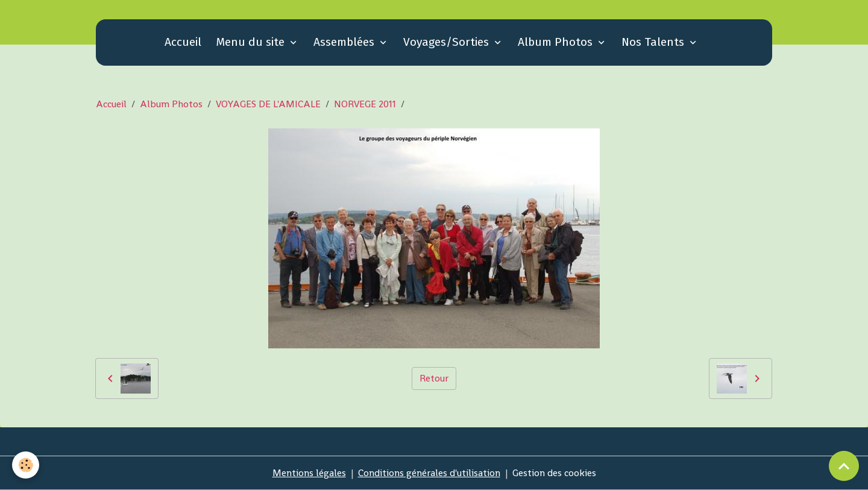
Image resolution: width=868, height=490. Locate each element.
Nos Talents (654, 42)
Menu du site (252, 42)
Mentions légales (309, 473)
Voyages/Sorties (448, 42)
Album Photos (557, 42)
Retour (434, 378)
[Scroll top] (844, 466)
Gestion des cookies (554, 473)
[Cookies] (26, 465)
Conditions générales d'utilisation (429, 473)
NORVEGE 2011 (365, 104)
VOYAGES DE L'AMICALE (268, 104)
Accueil (183, 42)
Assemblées (345, 42)
